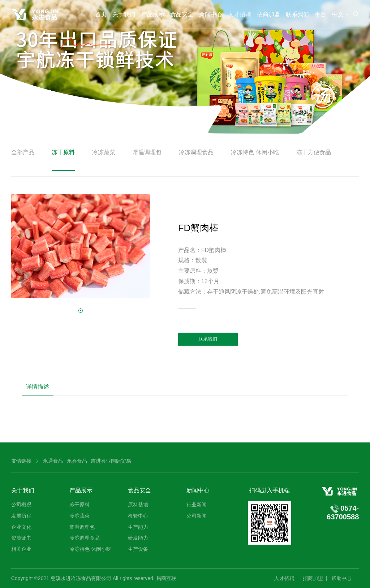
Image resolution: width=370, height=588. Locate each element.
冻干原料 (63, 152)
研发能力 (138, 538)
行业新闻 (197, 505)
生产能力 (138, 527)
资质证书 (21, 538)
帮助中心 (341, 578)
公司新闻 (197, 516)
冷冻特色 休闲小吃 (255, 152)
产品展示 (153, 14)
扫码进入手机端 (270, 490)
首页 (101, 14)
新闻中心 (211, 14)
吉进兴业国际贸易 (111, 461)
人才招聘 (240, 14)
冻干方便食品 (314, 152)
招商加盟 (268, 14)
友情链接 (21, 461)
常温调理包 (147, 152)
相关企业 (21, 549)
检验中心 (138, 516)
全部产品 (23, 152)
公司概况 (21, 505)
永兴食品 (77, 461)
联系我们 (297, 14)
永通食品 (53, 461)
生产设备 (138, 549)
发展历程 (21, 516)
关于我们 (124, 14)
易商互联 (166, 578)
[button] (81, 311)
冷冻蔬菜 (104, 152)
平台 (320, 14)
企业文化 (21, 527)
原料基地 (138, 505)
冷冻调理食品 (196, 152)
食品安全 (182, 14)
